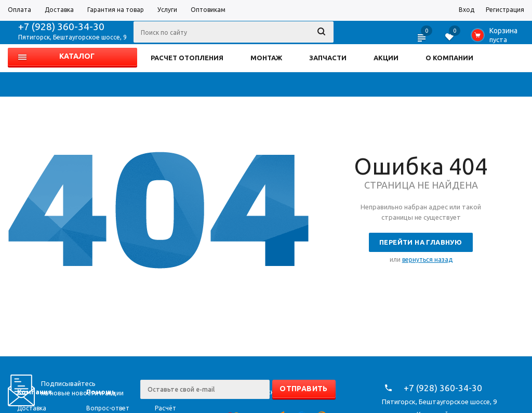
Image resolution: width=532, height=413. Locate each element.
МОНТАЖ (266, 58)
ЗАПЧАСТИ (328, 58)
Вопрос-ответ (108, 408)
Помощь (101, 392)
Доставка (32, 408)
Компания (35, 392)
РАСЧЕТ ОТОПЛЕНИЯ (187, 58)
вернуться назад (427, 259)
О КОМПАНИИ (449, 58)
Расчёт (165, 408)
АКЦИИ (386, 58)
